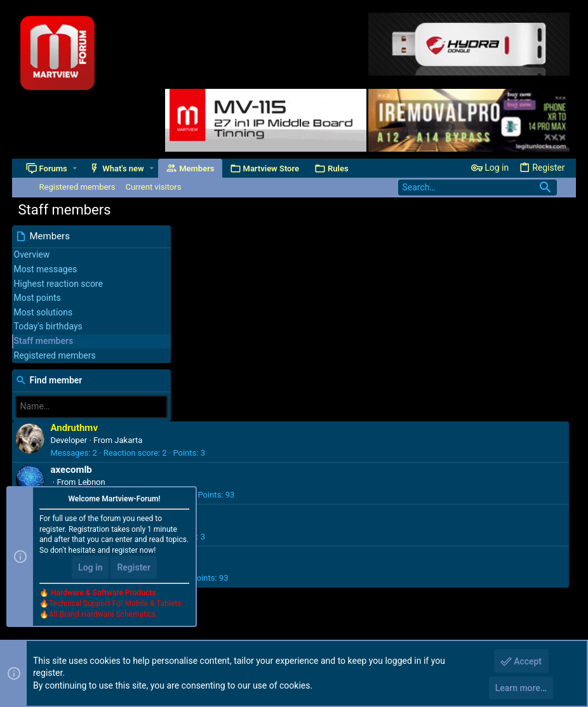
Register (134, 568)
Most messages (46, 269)
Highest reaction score (58, 284)
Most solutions (43, 312)
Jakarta (293, 244)
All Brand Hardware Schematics (102, 614)
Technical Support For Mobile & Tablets (115, 604)
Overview (32, 254)
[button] (75, 168)
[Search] (478, 188)
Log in (90, 568)
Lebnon (257, 286)
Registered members (55, 355)
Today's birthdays (48, 326)
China (254, 328)
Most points (37, 298)
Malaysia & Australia (280, 370)
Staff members (44, 341)
